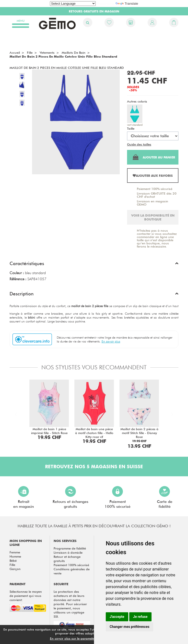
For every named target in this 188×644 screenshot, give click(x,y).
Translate (127, 4)
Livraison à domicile (68, 552)
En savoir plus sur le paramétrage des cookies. (84, 638)
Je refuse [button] (140, 617)
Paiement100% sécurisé (117, 497)
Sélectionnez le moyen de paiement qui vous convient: (26, 596)
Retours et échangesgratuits (70, 497)
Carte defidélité (165, 497)
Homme (15, 556)
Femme (15, 552)
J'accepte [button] (117, 617)
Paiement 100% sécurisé (155, 189)
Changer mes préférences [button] (129, 627)
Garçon (15, 569)
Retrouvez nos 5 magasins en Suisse (94, 467)
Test (155, 144)
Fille (12, 565)
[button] (94, 265)
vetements (47, 52)
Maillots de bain (74, 52)
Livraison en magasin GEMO (153, 203)
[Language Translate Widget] (73, 4)
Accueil (15, 52)
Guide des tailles (139, 144)
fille (30, 52)
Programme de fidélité (70, 548)
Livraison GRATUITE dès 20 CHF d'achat (157, 195)
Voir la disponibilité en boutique (153, 217)
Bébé (13, 561)
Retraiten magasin (23, 497)
